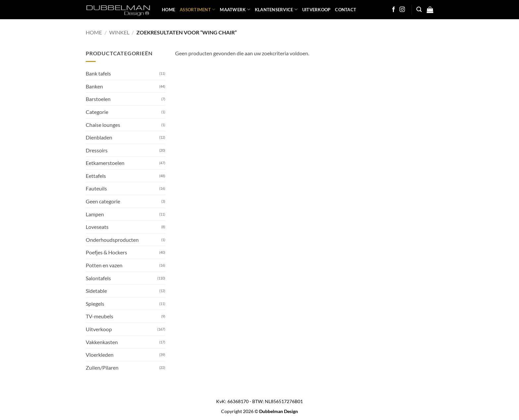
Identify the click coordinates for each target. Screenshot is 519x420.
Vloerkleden (100, 355)
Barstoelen (98, 99)
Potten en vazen (104, 265)
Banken (94, 86)
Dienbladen (99, 137)
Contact (346, 10)
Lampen (95, 214)
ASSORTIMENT (197, 9)
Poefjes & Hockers (106, 252)
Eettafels (96, 176)
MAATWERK (235, 9)
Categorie (97, 112)
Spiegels (95, 304)
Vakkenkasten (102, 342)
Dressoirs (97, 150)
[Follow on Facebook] (394, 10)
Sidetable (96, 291)
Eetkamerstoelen (105, 163)
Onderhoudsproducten (112, 240)
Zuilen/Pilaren (102, 367)
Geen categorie (103, 201)
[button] (419, 9)
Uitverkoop (99, 329)
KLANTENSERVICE (276, 9)
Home (94, 32)
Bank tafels (98, 73)
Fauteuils (96, 188)
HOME (168, 10)
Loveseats (97, 227)
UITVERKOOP (316, 10)
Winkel (119, 32)
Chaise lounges (103, 125)
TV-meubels (99, 316)
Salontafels (98, 278)
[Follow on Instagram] (402, 10)
